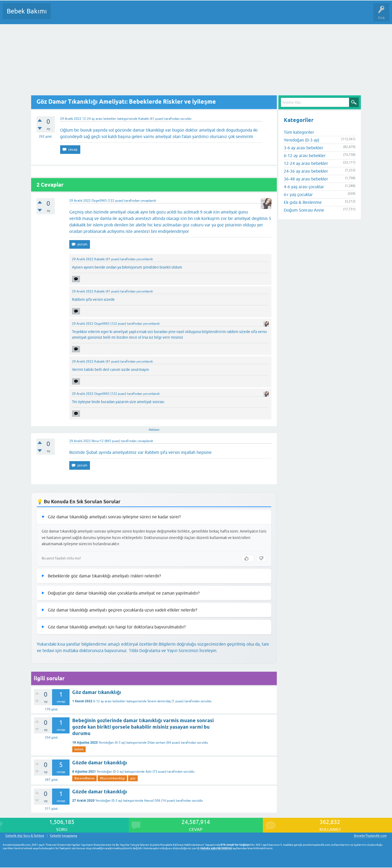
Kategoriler (110, 15)
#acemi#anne (84, 778)
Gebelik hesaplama (63, 836)
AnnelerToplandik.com (370, 836)
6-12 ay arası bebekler (109, 701)
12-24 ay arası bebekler (99, 119)
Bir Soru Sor (155, 15)
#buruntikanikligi (112, 778)
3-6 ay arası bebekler (304, 148)
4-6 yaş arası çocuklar (304, 187)
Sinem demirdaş (159, 701)
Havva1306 (152, 801)
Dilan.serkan (156, 743)
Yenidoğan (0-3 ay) (112, 743)
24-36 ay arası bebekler (306, 171)
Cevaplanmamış (84, 15)
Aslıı (149, 772)
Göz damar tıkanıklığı (97, 692)
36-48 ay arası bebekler (306, 179)
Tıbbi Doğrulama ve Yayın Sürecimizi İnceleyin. (173, 650)
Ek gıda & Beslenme (303, 202)
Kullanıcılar (132, 15)
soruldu (186, 119)
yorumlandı (145, 259)
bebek (79, 749)
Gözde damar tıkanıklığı (100, 763)
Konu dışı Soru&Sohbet (187, 15)
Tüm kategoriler (299, 132)
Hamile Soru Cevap (225, 15)
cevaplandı (148, 201)
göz (133, 778)
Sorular (60, 15)
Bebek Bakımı (27, 11)
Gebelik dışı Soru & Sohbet (25, 836)
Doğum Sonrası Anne (304, 210)
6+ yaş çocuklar (298, 194)
